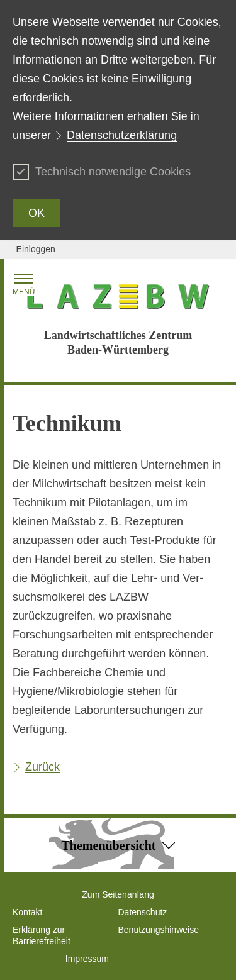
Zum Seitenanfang (118, 894)
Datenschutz (143, 912)
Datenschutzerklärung (122, 135)
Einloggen (36, 249)
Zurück (42, 767)
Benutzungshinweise (159, 930)
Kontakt (27, 912)
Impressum (87, 959)
